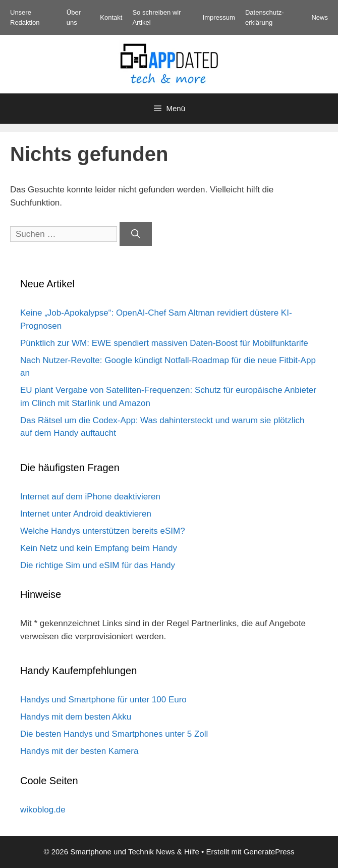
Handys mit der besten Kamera (79, 751)
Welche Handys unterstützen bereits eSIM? (103, 531)
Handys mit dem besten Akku (76, 717)
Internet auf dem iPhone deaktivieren (90, 497)
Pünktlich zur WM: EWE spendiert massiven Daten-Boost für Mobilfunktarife (164, 343)
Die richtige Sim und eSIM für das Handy (98, 565)
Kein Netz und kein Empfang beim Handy (99, 548)
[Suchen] (136, 234)
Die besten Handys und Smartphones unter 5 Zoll (114, 734)
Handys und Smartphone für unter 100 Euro (103, 700)
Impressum (219, 17)
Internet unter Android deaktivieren (86, 514)
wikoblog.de (43, 810)
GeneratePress (269, 852)
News (320, 17)
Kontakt (111, 17)
